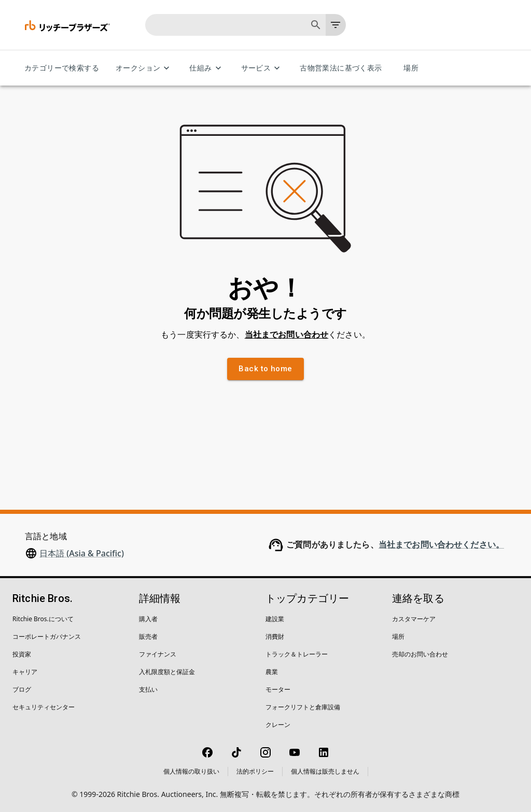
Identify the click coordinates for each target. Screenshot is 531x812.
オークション (144, 68)
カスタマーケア (414, 619)
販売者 (148, 636)
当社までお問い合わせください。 (441, 545)
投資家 (22, 654)
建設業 (275, 619)
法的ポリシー (255, 771)
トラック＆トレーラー (297, 654)
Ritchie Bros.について (43, 619)
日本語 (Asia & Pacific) (82, 553)
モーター (278, 689)
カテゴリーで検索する (62, 68)
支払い (148, 689)
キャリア (25, 672)
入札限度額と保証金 (167, 672)
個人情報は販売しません (325, 771)
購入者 (148, 619)
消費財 (275, 636)
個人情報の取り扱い (191, 771)
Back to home (265, 369)
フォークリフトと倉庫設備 (303, 707)
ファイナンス (158, 654)
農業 (272, 672)
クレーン (278, 725)
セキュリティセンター (44, 707)
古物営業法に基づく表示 (341, 68)
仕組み (207, 68)
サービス (262, 68)
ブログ (22, 689)
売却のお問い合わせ (420, 654)
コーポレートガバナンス (47, 636)
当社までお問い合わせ (287, 335)
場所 (411, 68)
